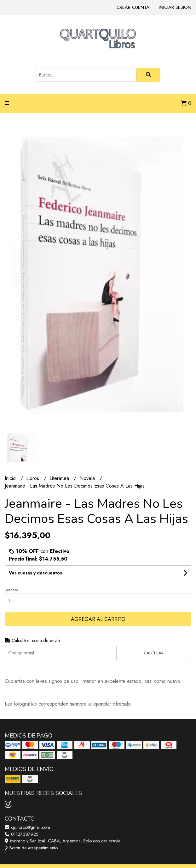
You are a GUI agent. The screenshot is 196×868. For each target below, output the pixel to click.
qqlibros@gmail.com (27, 827)
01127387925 (22, 834)
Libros (33, 478)
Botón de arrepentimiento (31, 848)
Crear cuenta (133, 7)
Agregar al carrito (98, 619)
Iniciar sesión (175, 7)
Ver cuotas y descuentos (35, 573)
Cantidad (12, 590)
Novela (88, 478)
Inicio (11, 478)
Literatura (60, 478)
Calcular (154, 653)
